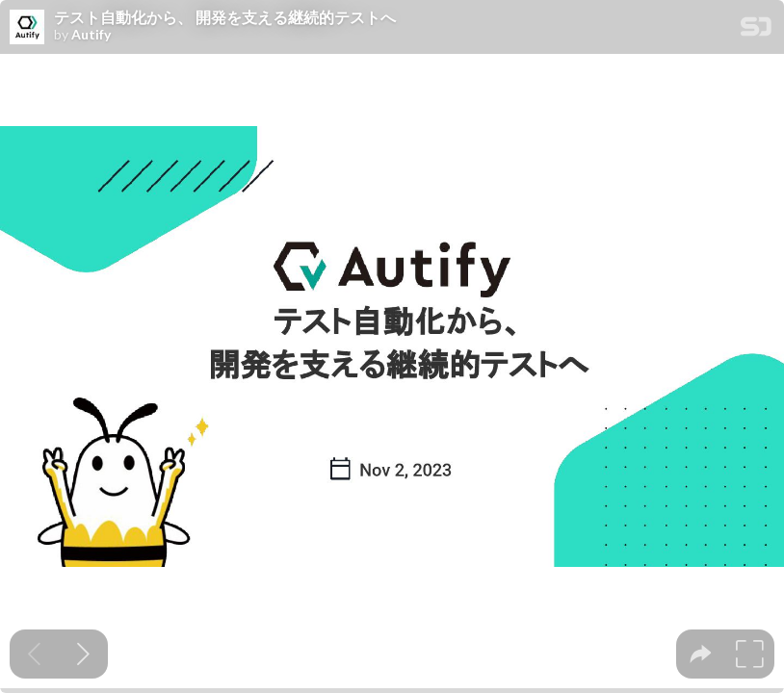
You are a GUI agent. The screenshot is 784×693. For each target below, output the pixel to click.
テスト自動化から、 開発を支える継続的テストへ (225, 17)
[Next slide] (83, 654)
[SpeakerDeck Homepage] (756, 30)
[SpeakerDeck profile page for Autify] (27, 28)
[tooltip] (701, 654)
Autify (91, 35)
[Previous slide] (34, 654)
